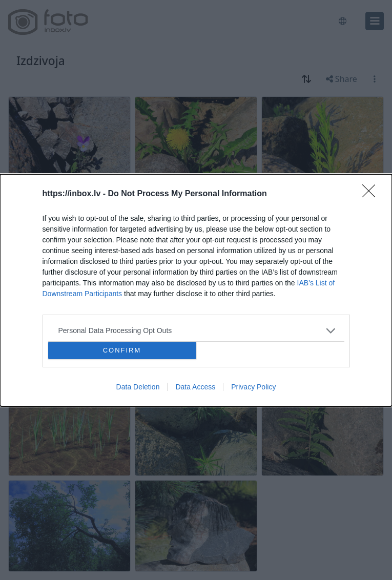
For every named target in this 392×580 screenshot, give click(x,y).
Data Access (195, 387)
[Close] (372, 194)
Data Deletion (138, 387)
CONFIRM (122, 350)
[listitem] (196, 330)
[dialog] (196, 290)
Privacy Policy (253, 387)
